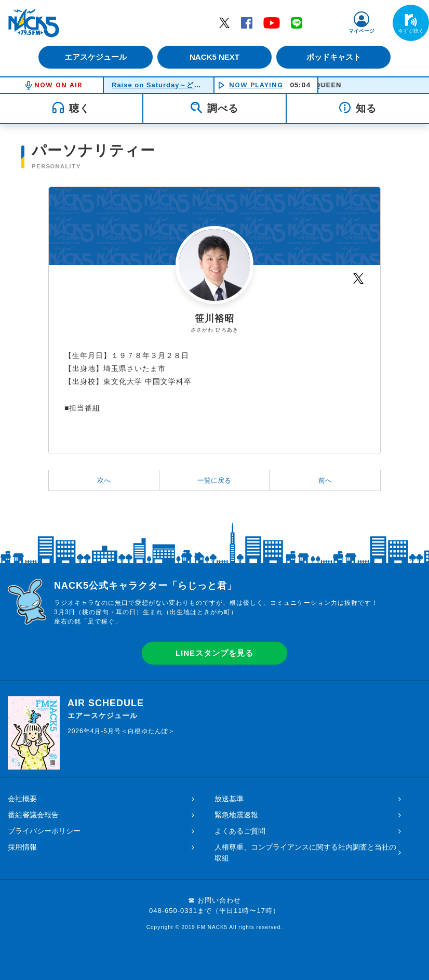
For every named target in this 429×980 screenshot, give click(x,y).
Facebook (247, 22)
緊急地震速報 (236, 815)
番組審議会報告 (33, 815)
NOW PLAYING (256, 85)
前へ (325, 480)
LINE (297, 22)
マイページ (361, 31)
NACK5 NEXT (214, 57)
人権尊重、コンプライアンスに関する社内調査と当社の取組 (305, 852)
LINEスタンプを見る (214, 653)
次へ (104, 480)
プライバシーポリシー (44, 831)
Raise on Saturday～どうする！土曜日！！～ (189, 85)
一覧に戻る (214, 480)
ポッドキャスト (337, 57)
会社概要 (22, 799)
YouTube (272, 22)
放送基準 (229, 799)
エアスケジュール (92, 57)
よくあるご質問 (240, 831)
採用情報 (22, 847)
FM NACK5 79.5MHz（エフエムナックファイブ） (34, 23)
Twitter (224, 22)
